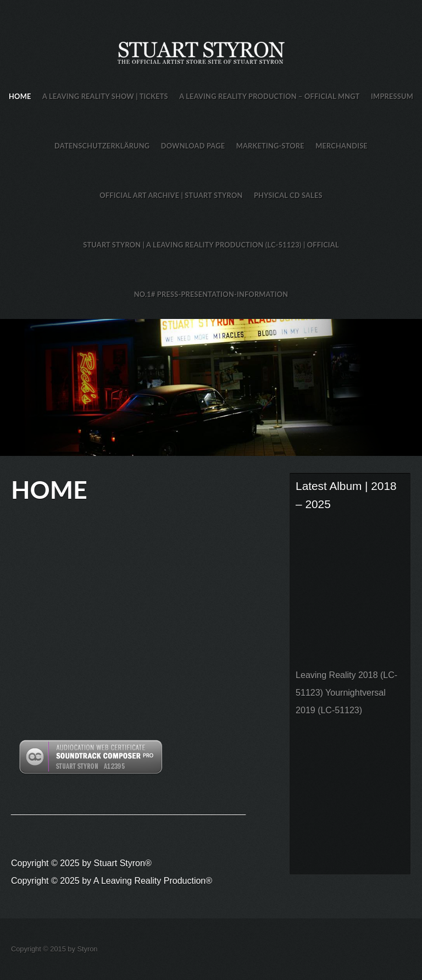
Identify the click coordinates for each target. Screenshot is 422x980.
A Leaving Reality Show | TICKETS (105, 96)
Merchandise (342, 146)
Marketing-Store (270, 146)
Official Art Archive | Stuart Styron (171, 195)
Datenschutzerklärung (102, 146)
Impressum (392, 96)
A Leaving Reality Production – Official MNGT (269, 96)
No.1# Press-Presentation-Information (211, 294)
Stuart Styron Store (211, 387)
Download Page (193, 146)
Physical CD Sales (288, 195)
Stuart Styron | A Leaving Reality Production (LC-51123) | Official (211, 245)
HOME (20, 96)
